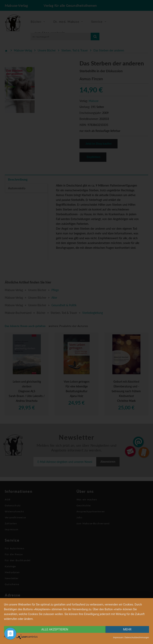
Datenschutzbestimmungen (137, 638)
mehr (127, 629)
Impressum (118, 638)
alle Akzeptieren (55, 629)
